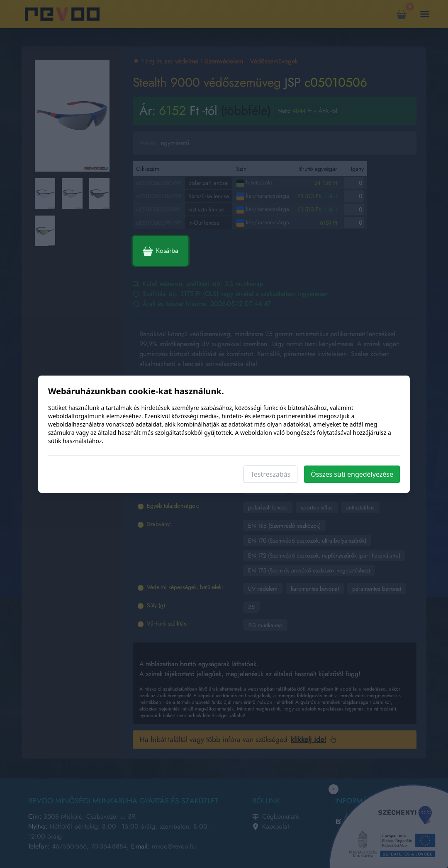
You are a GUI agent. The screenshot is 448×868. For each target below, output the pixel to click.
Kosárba (161, 251)
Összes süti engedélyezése (352, 474)
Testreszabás (270, 474)
